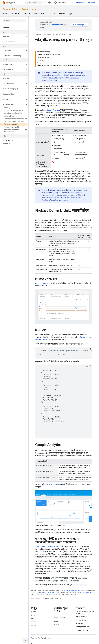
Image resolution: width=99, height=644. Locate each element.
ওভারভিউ (6, 14)
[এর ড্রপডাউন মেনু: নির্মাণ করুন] (44, 14)
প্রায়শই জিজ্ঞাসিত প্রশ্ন (83, 627)
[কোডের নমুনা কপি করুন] (91, 366)
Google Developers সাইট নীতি (86, 593)
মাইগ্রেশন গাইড (53, 78)
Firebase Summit (59, 618)
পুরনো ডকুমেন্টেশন (82, 630)
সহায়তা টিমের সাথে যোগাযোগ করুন (85, 612)
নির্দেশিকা (34, 612)
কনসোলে (42, 283)
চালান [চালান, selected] (51, 14)
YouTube (56, 625)
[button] (13, 37)
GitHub (33, 625)
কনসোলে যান (80, 3)
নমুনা (70, 14)
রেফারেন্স (62, 14)
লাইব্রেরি (34, 622)
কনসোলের (52, 485)
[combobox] (35, 3)
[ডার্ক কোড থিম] (91, 349)
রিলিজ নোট (80, 623)
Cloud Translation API (54, 25)
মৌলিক (15, 14)
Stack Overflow (82, 617)
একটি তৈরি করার (47, 547)
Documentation (10, 9)
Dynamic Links (29, 9)
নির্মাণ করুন (38, 14)
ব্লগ (72, 3)
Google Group (81, 620)
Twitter (56, 621)
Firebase (38, 34)
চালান (70, 34)
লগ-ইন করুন (92, 3)
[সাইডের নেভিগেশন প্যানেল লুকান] (25, 640)
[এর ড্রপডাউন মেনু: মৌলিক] (19, 14)
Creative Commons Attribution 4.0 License (73, 591)
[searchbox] (14, 20)
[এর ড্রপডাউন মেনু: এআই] (30, 14)
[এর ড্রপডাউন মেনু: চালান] (55, 14)
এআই (26, 14)
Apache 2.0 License (48, 593)
